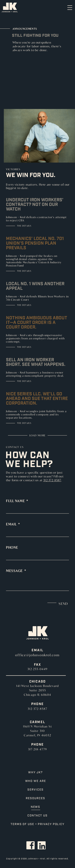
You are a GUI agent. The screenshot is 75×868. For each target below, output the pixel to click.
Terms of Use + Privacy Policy (37, 824)
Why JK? (35, 772)
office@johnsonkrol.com (37, 655)
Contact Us (37, 816)
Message (16, 571)
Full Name (17, 501)
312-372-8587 (52, 480)
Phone (12, 548)
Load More (37, 435)
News (36, 807)
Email (13, 524)
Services (35, 790)
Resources (35, 798)
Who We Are (36, 781)
